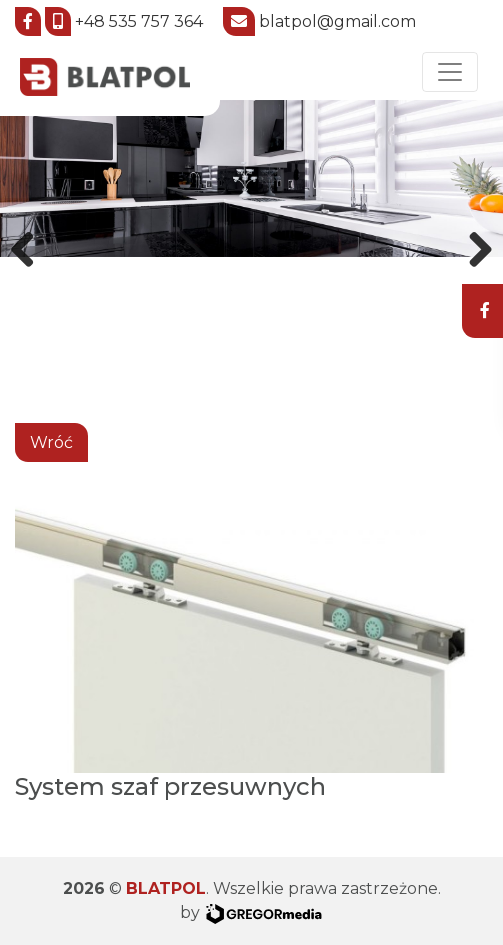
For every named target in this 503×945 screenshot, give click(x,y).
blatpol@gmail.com (337, 20)
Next (473, 246)
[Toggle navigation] (450, 72)
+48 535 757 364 (139, 20)
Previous (30, 246)
